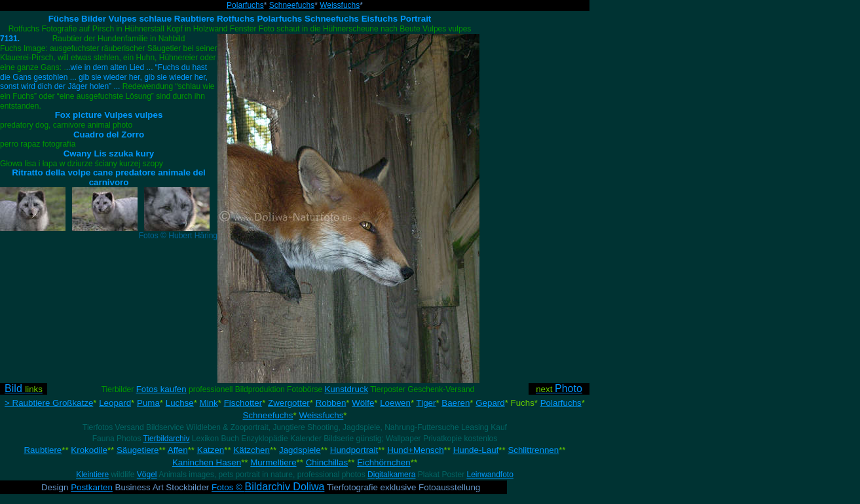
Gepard (490, 403)
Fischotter (243, 403)
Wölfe (363, 403)
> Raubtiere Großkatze (49, 403)
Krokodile (89, 450)
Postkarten (92, 487)
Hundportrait (354, 450)
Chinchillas (327, 462)
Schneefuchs (292, 5)
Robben (331, 403)
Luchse (180, 403)
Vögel (147, 475)
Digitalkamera (391, 475)
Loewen (395, 403)
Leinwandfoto (490, 475)
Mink (209, 403)
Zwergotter (289, 403)
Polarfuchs (245, 5)
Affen (178, 450)
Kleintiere (92, 475)
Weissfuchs (340, 5)
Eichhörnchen (384, 462)
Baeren (456, 403)
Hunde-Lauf (476, 450)
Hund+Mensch (415, 450)
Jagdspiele (300, 450)
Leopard (115, 403)
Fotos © (268, 487)
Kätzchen (252, 450)
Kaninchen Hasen (207, 462)
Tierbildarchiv (167, 439)
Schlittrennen (533, 450)
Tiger (426, 403)
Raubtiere (43, 450)
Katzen (211, 450)
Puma (148, 403)
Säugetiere (138, 450)
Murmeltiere (273, 462)
